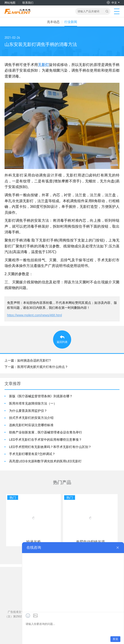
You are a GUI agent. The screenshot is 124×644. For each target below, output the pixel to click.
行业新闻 (71, 22)
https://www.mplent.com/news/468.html (34, 315)
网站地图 (10, 3)
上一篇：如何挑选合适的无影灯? (28, 360)
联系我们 (28, 3)
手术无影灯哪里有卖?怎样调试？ (32, 454)
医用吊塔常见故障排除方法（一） (33, 403)
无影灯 (43, 65)
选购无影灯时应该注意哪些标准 (31, 425)
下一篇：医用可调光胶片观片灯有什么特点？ (36, 367)
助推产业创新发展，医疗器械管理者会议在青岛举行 (46, 432)
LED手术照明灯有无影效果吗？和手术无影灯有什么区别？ (50, 447)
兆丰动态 (53, 22)
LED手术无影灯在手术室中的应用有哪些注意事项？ (45, 440)
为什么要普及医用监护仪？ (28, 411)
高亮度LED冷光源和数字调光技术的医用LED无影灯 (45, 461)
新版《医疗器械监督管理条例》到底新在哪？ (41, 396)
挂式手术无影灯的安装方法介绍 (31, 418)
